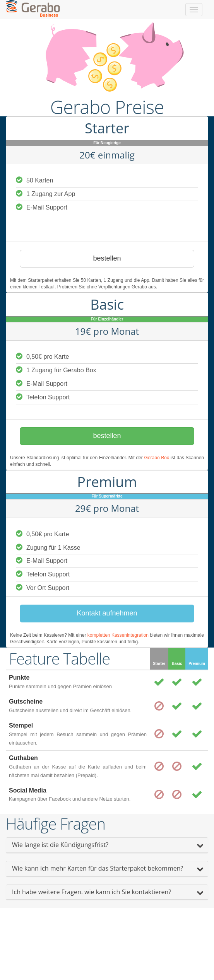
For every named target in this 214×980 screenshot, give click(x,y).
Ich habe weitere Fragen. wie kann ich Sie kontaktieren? (92, 892)
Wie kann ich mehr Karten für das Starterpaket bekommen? (98, 868)
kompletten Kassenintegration (118, 635)
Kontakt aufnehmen (107, 613)
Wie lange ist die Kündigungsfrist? (60, 845)
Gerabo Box (157, 458)
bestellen (107, 258)
